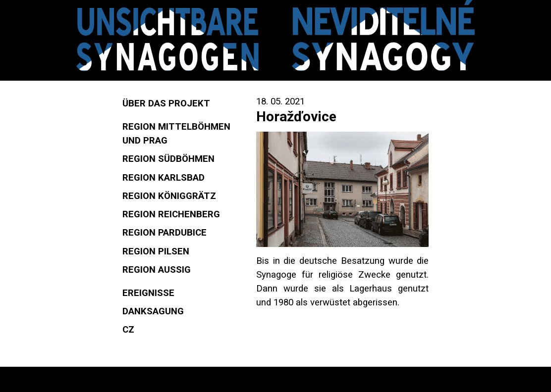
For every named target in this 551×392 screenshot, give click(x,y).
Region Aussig (157, 270)
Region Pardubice (165, 233)
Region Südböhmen (168, 159)
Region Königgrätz (169, 196)
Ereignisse (148, 293)
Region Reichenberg (171, 214)
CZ (128, 330)
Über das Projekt (166, 103)
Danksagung (153, 311)
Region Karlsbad (164, 178)
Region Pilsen (156, 251)
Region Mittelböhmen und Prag (176, 134)
